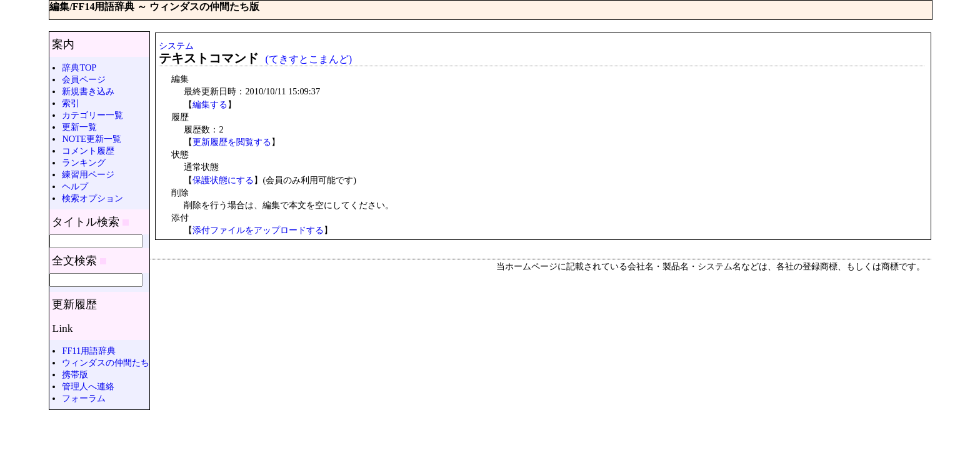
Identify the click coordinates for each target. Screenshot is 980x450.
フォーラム (84, 398)
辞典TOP (79, 67)
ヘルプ (75, 186)
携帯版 (75, 374)
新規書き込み (88, 91)
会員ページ (84, 79)
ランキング (84, 162)
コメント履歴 (88, 151)
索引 (71, 103)
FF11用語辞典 (89, 351)
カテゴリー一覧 (92, 115)
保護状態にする (223, 180)
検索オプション (92, 198)
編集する (210, 104)
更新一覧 (79, 127)
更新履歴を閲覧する (232, 142)
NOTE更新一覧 (91, 139)
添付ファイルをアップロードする (258, 230)
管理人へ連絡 (88, 386)
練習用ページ (88, 174)
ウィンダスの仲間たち (106, 362)
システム (176, 46)
